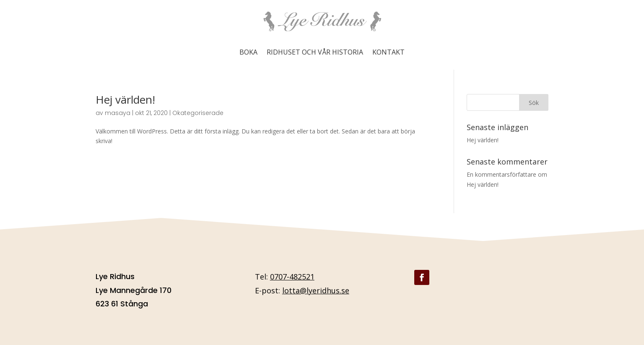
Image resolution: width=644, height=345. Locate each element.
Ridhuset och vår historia (315, 52)
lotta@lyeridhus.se (316, 290)
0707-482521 (292, 277)
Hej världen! (125, 99)
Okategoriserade (198, 113)
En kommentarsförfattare (501, 174)
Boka (248, 52)
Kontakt (388, 52)
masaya (118, 113)
